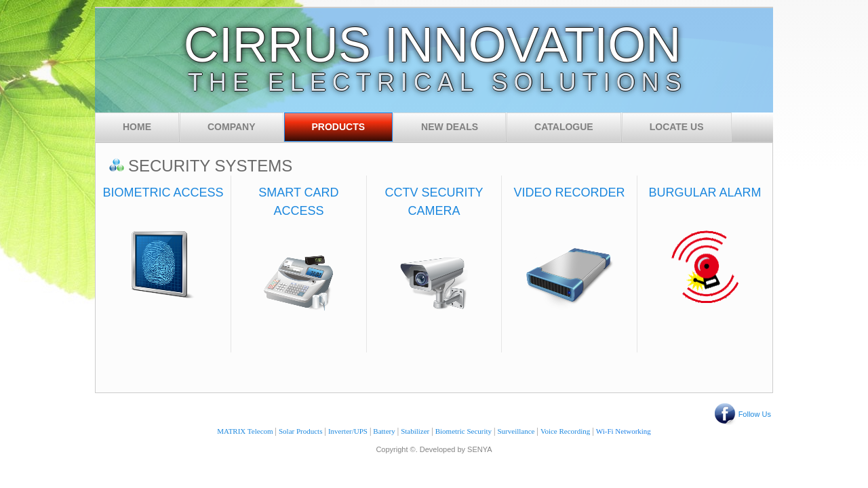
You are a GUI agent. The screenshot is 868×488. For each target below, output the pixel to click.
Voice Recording (565, 431)
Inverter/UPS (348, 431)
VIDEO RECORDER (570, 192)
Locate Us (677, 127)
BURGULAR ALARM (705, 192)
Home (137, 127)
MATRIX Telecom (245, 431)
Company (232, 127)
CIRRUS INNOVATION (432, 45)
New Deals (450, 127)
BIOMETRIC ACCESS (163, 192)
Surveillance (516, 431)
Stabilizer (415, 431)
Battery (384, 431)
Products (339, 127)
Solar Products (300, 431)
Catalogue (564, 127)
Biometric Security (463, 431)
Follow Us (755, 414)
